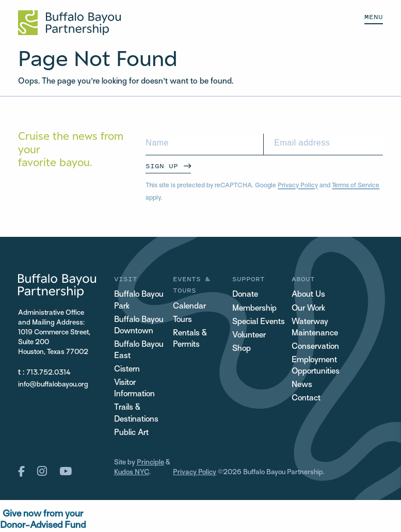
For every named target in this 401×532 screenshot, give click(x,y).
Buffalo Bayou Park (139, 301)
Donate (245, 295)
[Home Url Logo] (69, 23)
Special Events (259, 322)
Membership (254, 309)
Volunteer (249, 336)
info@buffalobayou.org (53, 385)
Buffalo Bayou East (139, 351)
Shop (242, 349)
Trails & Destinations (137, 414)
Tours (183, 320)
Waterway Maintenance (315, 328)
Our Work (309, 309)
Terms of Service (356, 186)
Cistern (127, 370)
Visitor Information (135, 389)
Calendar (189, 307)
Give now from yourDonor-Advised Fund (43, 520)
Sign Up (162, 166)
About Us (309, 295)
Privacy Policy (298, 186)
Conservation (316, 347)
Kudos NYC (132, 472)
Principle (150, 463)
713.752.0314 (49, 373)
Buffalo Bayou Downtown (139, 326)
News (302, 385)
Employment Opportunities (316, 366)
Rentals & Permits (190, 339)
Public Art (131, 433)
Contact (306, 399)
